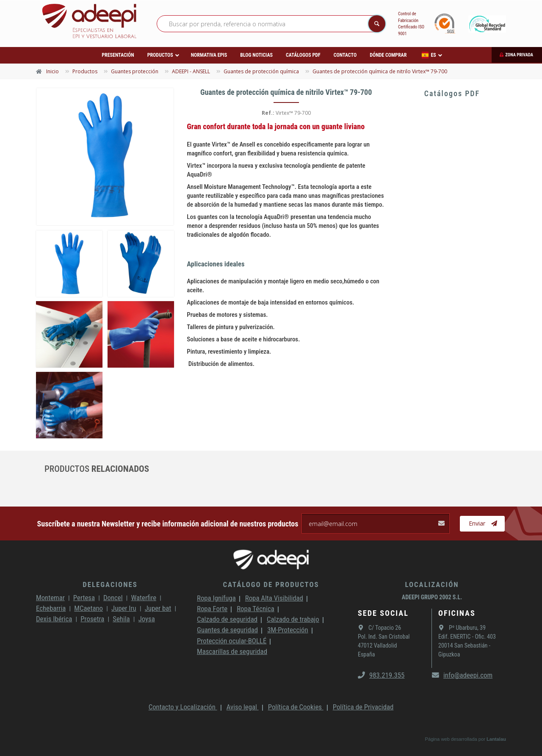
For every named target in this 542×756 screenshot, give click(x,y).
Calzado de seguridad (227, 619)
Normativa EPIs (209, 55)
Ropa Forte (212, 609)
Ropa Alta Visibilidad (274, 598)
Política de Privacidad (363, 707)
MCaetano (88, 608)
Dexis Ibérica (54, 619)
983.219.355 (381, 675)
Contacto (345, 55)
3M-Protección (288, 630)
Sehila (121, 619)
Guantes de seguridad (227, 630)
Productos (160, 55)
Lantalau (496, 739)
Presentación (118, 55)
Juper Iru (124, 608)
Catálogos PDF (303, 55)
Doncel (113, 598)
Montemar (50, 598)
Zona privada (519, 55)
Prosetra (92, 619)
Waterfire (144, 598)
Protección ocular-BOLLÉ (232, 641)
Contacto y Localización (183, 707)
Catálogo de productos (271, 584)
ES (429, 55)
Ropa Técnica (255, 609)
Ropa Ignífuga (216, 598)
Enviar (483, 523)
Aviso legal (243, 707)
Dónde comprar (388, 55)
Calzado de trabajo (293, 619)
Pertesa (84, 598)
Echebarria (51, 608)
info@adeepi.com (462, 675)
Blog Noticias (256, 55)
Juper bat (158, 608)
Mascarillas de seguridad (232, 651)
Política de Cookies (296, 707)
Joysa (147, 619)
